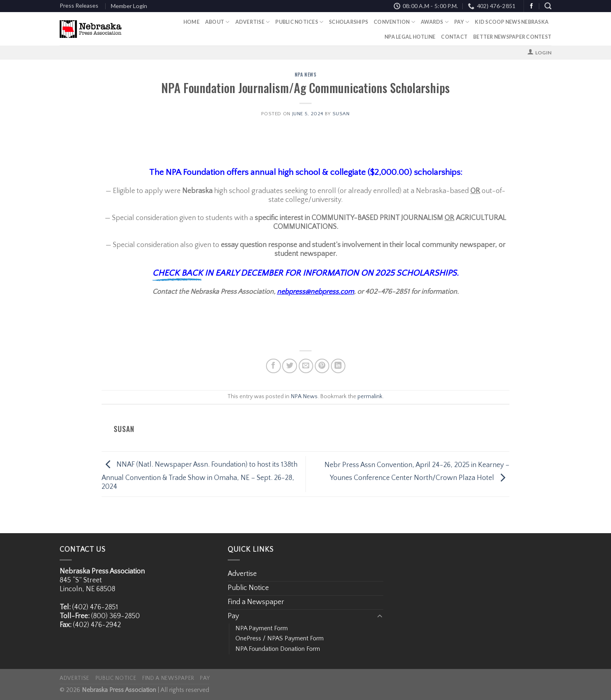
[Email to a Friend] (306, 366)
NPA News (306, 74)
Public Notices (299, 22)
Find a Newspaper (256, 602)
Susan (341, 114)
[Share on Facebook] (273, 366)
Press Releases (79, 5)
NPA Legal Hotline (410, 37)
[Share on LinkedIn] (338, 366)
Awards (435, 22)
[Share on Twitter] (290, 366)
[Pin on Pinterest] (322, 366)
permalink (370, 397)
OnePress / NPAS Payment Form (280, 638)
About (217, 22)
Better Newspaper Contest (512, 37)
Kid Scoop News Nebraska (512, 22)
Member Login (129, 6)
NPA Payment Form (262, 628)
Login (543, 53)
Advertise (253, 22)
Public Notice (248, 588)
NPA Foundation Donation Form (278, 649)
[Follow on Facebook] (531, 6)
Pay (462, 22)
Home (191, 22)
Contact (454, 37)
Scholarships (348, 22)
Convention (394, 22)
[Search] (548, 6)
